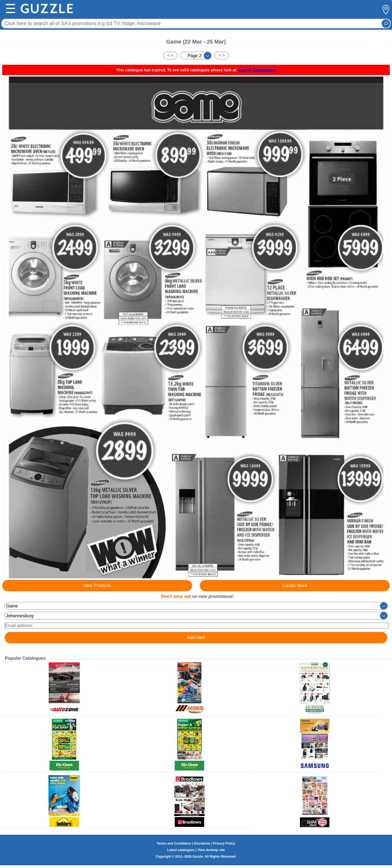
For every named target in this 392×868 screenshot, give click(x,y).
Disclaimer (202, 843)
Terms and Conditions (174, 843)
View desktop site (211, 850)
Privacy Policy (224, 843)
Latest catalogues (181, 850)
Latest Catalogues (257, 70)
